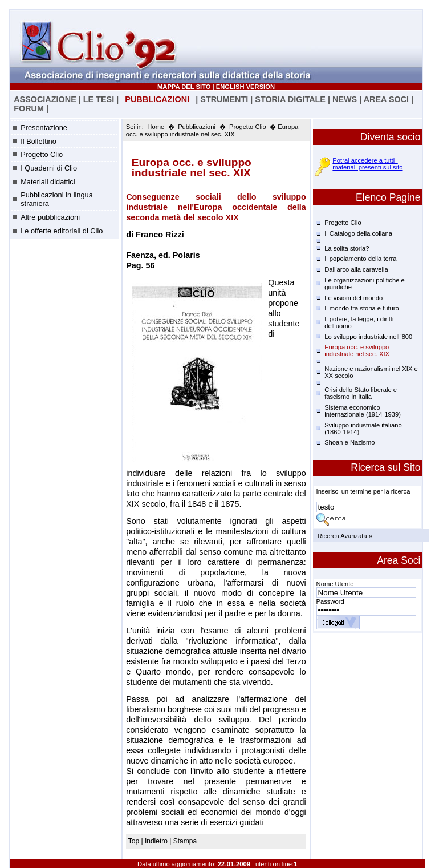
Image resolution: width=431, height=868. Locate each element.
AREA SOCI (386, 99)
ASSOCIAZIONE (45, 99)
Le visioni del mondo (353, 298)
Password (330, 601)
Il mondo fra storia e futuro (362, 308)
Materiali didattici (48, 182)
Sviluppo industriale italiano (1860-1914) (363, 429)
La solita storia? (347, 248)
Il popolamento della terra (360, 259)
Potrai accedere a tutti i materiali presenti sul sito (367, 164)
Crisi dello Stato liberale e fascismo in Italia (361, 393)
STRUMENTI (224, 99)
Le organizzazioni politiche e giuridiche (365, 284)
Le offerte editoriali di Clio (62, 231)
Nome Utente (335, 584)
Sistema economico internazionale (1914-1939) (363, 411)
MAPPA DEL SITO (184, 87)
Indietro (156, 841)
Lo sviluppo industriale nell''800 (368, 337)
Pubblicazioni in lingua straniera (57, 199)
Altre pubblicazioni (50, 217)
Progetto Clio (42, 154)
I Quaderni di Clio (49, 168)
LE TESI (99, 99)
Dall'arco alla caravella (356, 269)
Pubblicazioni (197, 127)
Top (135, 841)
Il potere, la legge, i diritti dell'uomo (359, 322)
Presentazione (44, 128)
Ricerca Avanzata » (345, 536)
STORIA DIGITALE (290, 99)
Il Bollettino (38, 141)
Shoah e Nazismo (349, 442)
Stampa (185, 841)
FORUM (29, 108)
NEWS (345, 99)
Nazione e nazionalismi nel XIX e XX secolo (371, 372)
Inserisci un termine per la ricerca (363, 491)
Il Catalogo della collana (358, 233)
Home (156, 127)
